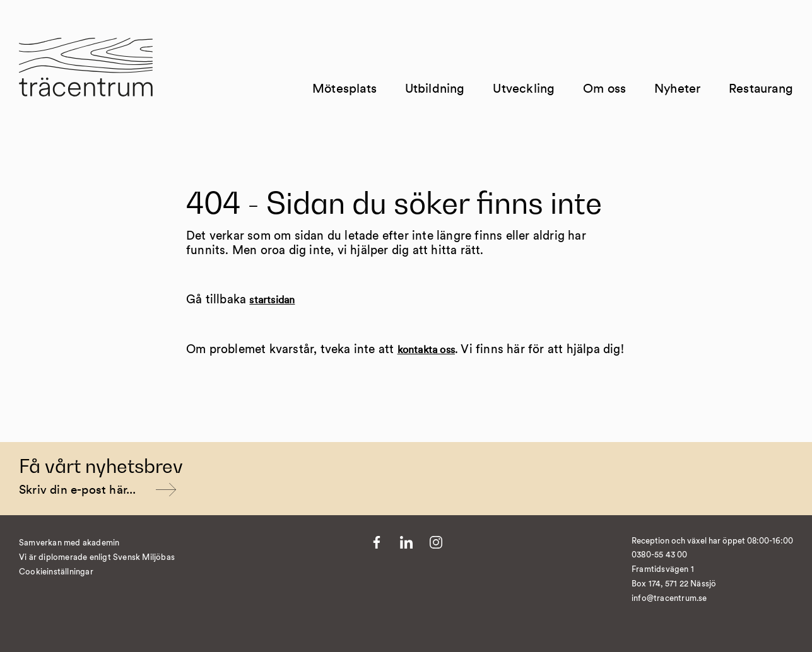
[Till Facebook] (377, 542)
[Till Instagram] (436, 542)
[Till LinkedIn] (406, 542)
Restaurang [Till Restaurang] (761, 89)
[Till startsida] (86, 75)
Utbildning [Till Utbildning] (435, 89)
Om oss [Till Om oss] (604, 89)
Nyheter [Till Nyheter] (677, 89)
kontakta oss (426, 350)
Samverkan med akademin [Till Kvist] (69, 543)
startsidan (272, 300)
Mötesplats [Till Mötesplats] (344, 89)
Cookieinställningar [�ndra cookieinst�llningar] (56, 572)
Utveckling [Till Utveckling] (524, 89)
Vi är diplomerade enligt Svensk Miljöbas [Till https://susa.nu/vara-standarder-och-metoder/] (97, 558)
